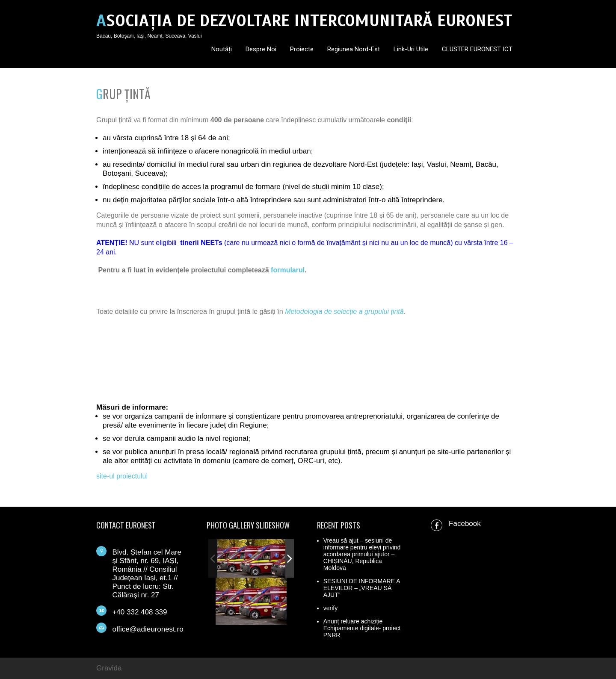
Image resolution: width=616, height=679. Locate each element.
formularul (288, 270)
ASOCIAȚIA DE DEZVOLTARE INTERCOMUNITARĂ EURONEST (304, 21)
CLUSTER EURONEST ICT (477, 49)
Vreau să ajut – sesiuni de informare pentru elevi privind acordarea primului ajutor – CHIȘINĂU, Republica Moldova (362, 554)
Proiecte (302, 49)
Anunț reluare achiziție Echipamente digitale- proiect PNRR (362, 628)
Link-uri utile (411, 49)
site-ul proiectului (123, 476)
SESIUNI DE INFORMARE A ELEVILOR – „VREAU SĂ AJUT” (362, 588)
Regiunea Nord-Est (354, 49)
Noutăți (222, 49)
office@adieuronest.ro (148, 629)
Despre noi (261, 49)
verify (330, 608)
